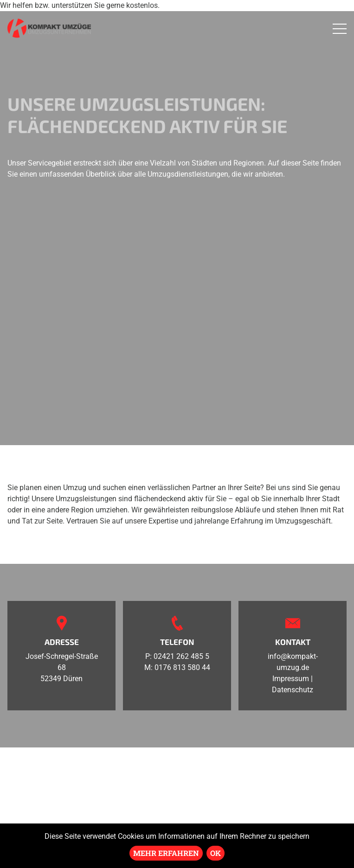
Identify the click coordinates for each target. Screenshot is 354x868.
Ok (216, 853)
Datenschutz (293, 690)
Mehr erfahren (166, 853)
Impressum (291, 679)
